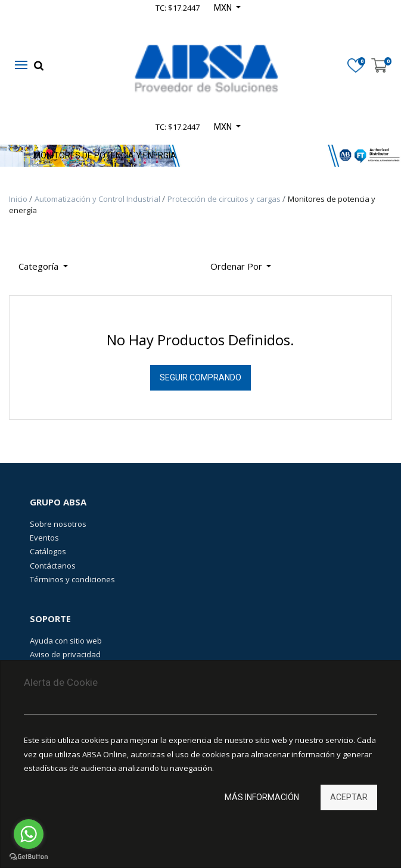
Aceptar (349, 797)
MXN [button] (224, 127)
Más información (262, 797)
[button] (241, 266)
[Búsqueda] (290, 262)
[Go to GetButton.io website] (29, 856)
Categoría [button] (40, 266)
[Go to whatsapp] (29, 834)
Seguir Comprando (200, 377)
